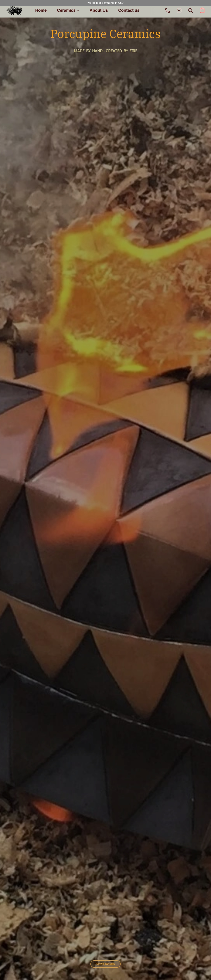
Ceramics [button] (68, 10)
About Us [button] (99, 10)
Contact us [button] (129, 10)
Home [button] (41, 10)
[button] (14, 10)
